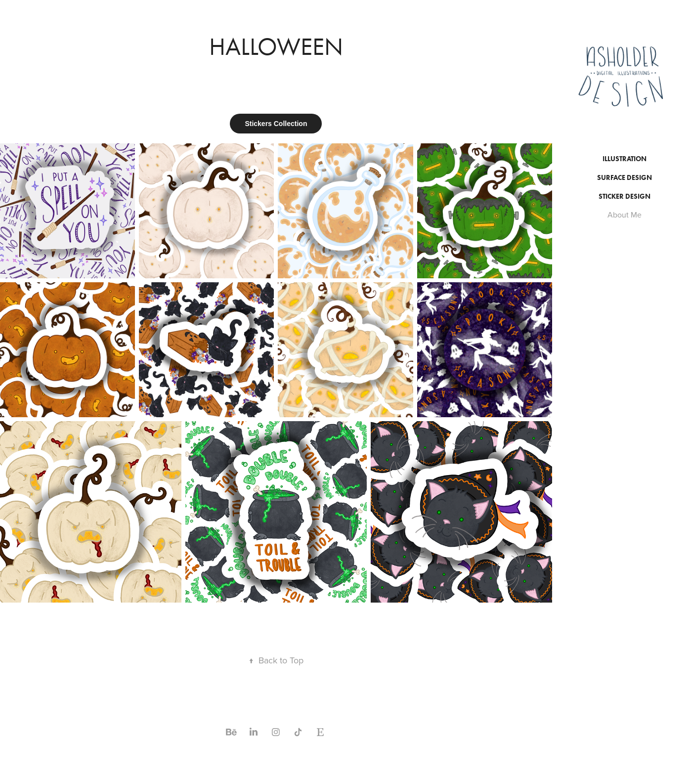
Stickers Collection (276, 124)
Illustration (625, 159)
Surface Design (625, 178)
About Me (625, 215)
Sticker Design (625, 196)
